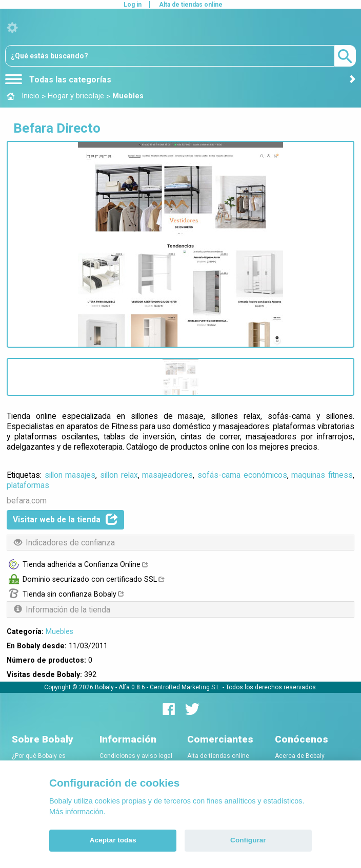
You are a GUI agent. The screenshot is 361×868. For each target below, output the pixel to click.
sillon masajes (70, 475)
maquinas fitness (322, 475)
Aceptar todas (113, 840)
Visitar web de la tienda (65, 519)
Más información (76, 812)
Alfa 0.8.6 (132, 687)
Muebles (59, 631)
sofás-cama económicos (242, 475)
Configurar (248, 840)
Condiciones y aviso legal (136, 756)
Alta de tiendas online (191, 5)
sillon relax (119, 475)
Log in (133, 5)
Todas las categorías (58, 80)
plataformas (28, 485)
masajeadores (167, 475)
